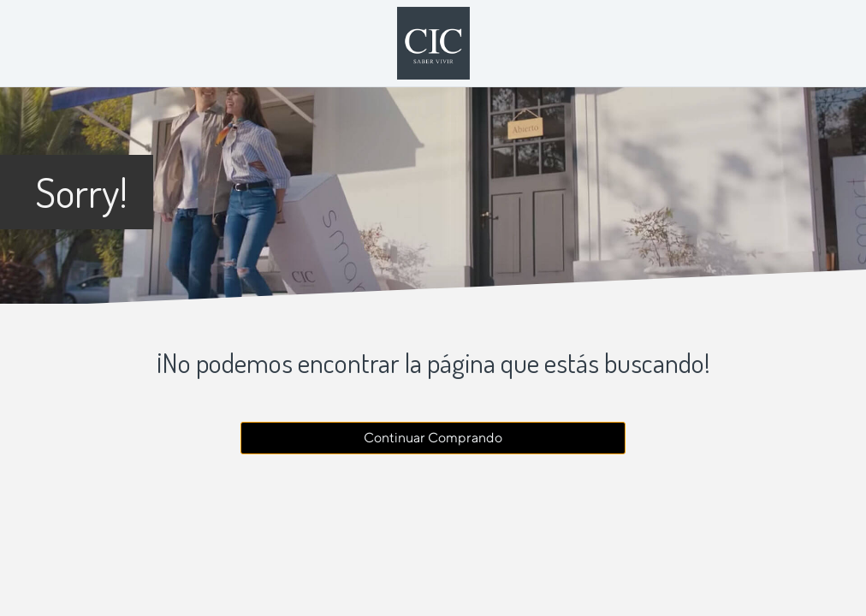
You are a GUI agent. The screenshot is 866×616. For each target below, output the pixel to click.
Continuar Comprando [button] (433, 438)
